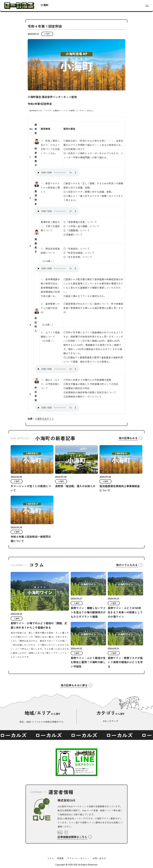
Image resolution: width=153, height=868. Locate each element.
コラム (50, 858)
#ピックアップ (111, 721)
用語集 (60, 858)
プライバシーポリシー (78, 858)
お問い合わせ (99, 858)
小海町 (47, 34)
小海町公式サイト (44, 419)
